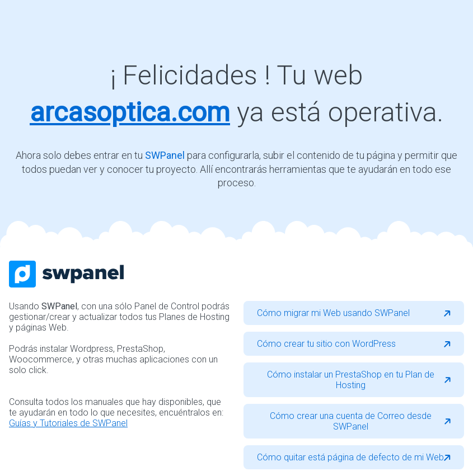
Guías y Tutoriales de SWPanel (68, 423)
